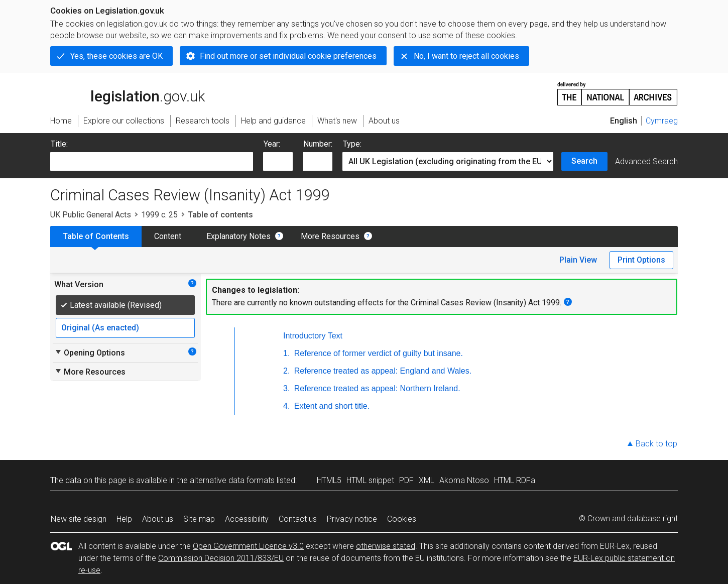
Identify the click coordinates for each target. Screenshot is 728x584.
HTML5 (329, 480)
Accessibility (247, 519)
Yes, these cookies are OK (116, 56)
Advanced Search (646, 161)
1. (286, 353)
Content (168, 236)
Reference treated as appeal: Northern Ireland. (376, 388)
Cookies (402, 519)
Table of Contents (96, 236)
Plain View (578, 260)
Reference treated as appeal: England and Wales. (382, 371)
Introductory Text (313, 336)
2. (286, 371)
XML (427, 480)
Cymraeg (662, 121)
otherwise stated (386, 546)
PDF (406, 480)
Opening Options (90, 353)
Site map (199, 519)
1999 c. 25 (159, 215)
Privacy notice (352, 519)
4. (286, 406)
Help (124, 519)
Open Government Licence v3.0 (248, 546)
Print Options (641, 260)
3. (286, 388)
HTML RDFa (515, 480)
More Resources (330, 236)
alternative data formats (232, 480)
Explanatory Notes (238, 236)
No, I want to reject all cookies (466, 56)
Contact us (298, 519)
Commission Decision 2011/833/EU (221, 558)
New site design (79, 519)
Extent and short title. (331, 406)
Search (584, 161)
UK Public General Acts (91, 215)
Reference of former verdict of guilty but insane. (377, 353)
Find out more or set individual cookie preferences (288, 56)
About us (158, 519)
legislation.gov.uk (128, 93)
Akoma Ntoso (464, 480)
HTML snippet (370, 480)
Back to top (656, 444)
